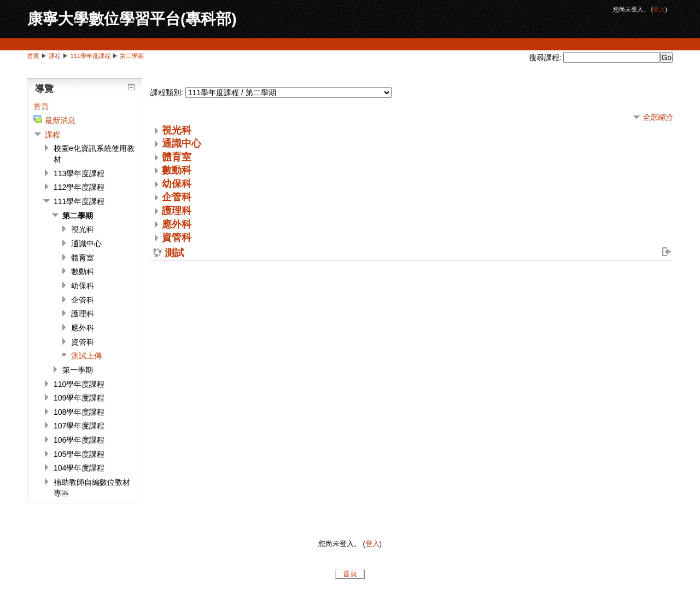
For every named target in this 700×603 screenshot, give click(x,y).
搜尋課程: (546, 57)
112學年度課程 (79, 187)
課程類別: (167, 92)
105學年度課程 (79, 454)
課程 (55, 56)
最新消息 (60, 120)
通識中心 (182, 143)
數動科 (177, 170)
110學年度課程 (79, 384)
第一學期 (78, 370)
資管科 (177, 237)
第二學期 (132, 56)
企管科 (177, 197)
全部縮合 (657, 117)
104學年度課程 (79, 468)
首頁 (33, 56)
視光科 (177, 130)
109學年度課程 (79, 398)
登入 (659, 9)
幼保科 (177, 184)
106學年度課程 (79, 440)
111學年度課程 (91, 56)
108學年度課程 (79, 412)
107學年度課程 (79, 426)
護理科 (177, 211)
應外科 (177, 224)
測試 (174, 253)
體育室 (177, 157)
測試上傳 (86, 356)
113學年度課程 (79, 173)
